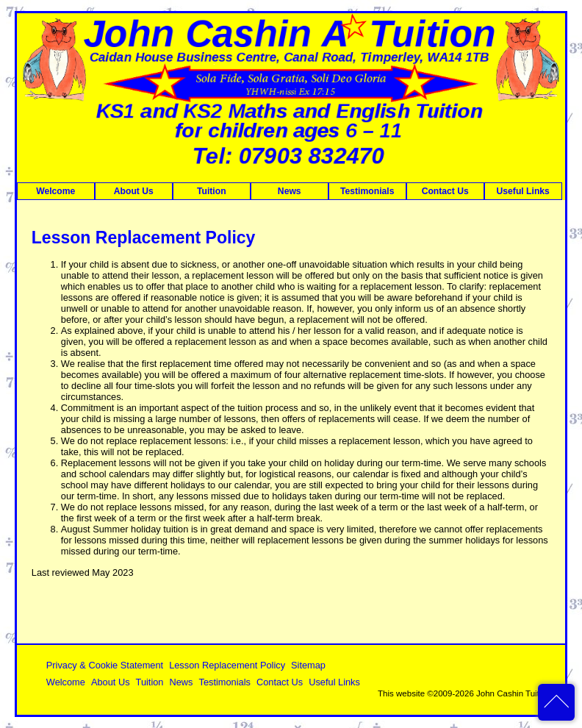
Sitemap (308, 665)
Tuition (212, 191)
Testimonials (367, 191)
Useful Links (523, 191)
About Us (134, 191)
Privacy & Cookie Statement (105, 665)
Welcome (55, 191)
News (290, 191)
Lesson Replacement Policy (227, 665)
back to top (556, 702)
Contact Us (445, 191)
